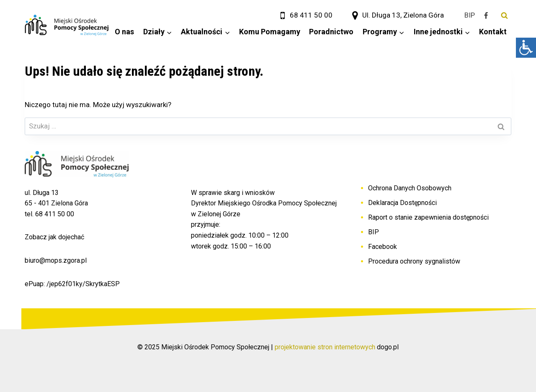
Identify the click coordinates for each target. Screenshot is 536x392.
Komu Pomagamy (270, 32)
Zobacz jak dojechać (54, 237)
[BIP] (469, 15)
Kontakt (493, 32)
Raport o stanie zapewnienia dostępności (428, 217)
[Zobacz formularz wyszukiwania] (504, 15)
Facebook (383, 247)
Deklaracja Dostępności (402, 203)
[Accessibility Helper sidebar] (526, 48)
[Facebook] (486, 15)
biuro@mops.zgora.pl (56, 260)
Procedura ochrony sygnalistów (414, 261)
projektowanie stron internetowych (325, 347)
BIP (374, 232)
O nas (124, 32)
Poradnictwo (331, 32)
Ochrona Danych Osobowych (410, 188)
